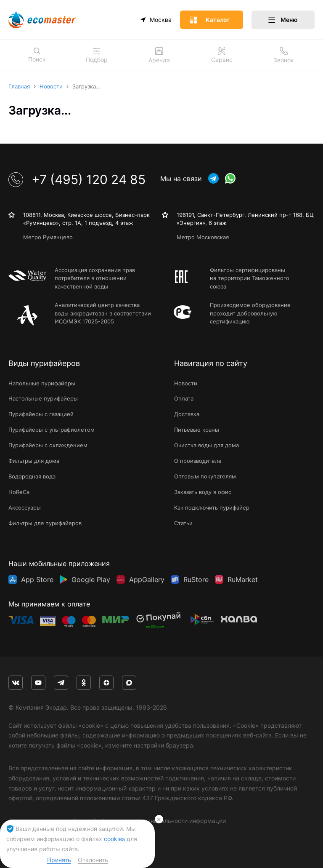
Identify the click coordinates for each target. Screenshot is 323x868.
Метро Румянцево (48, 237)
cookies (115, 839)
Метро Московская (203, 237)
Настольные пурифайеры (43, 398)
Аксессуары (25, 507)
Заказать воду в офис (203, 492)
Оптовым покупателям (205, 476)
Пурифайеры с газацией (41, 414)
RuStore (196, 580)
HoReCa (19, 492)
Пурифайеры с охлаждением (48, 445)
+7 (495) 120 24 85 (77, 179)
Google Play (91, 580)
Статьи (183, 523)
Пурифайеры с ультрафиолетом (52, 430)
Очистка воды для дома (207, 445)
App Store (37, 580)
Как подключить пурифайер (212, 507)
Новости (186, 383)
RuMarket (243, 580)
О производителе (198, 461)
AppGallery (147, 580)
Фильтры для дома (34, 461)
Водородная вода (32, 476)
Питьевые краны (197, 430)
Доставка (187, 414)
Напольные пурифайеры (42, 383)
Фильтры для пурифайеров (45, 523)
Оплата (184, 398)
